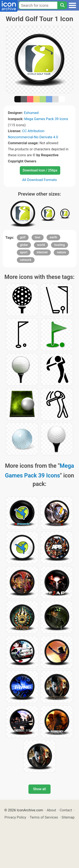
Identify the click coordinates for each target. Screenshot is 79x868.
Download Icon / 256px (40, 170)
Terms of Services (44, 817)
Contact (66, 810)
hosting (59, 245)
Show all (39, 789)
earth (53, 237)
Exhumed (31, 113)
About (52, 810)
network (26, 260)
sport (24, 252)
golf (23, 237)
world (41, 245)
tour (38, 237)
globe (24, 245)
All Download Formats (39, 180)
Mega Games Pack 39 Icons (46, 119)
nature (61, 252)
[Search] (62, 5)
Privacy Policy (15, 817)
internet (42, 252)
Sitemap (68, 817)
